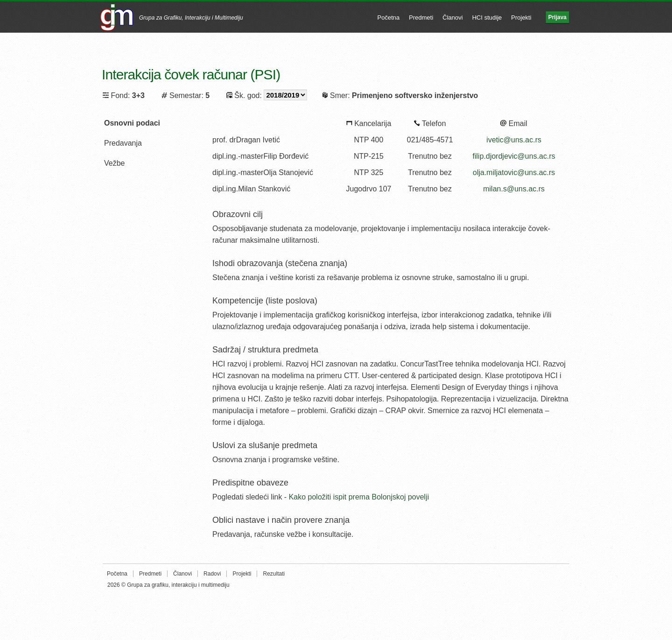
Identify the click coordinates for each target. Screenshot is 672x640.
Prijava (557, 17)
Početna (389, 18)
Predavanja (123, 143)
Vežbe (114, 163)
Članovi (452, 18)
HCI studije (487, 18)
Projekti (521, 18)
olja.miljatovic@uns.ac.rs (514, 172)
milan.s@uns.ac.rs (514, 189)
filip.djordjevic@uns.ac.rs (514, 156)
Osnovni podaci (132, 123)
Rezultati (274, 574)
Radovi (212, 574)
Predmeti (421, 18)
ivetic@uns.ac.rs (514, 140)
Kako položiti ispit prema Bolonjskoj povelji (359, 497)
